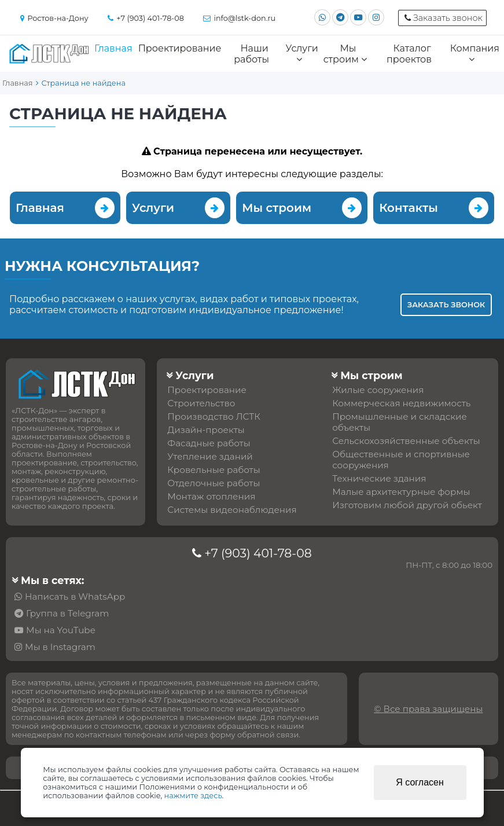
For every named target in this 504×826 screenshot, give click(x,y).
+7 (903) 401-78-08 (258, 553)
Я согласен (420, 782)
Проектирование (180, 48)
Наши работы (251, 54)
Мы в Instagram (60, 647)
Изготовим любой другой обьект (407, 505)
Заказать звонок (446, 305)
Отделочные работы (214, 483)
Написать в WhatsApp (75, 596)
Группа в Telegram (67, 613)
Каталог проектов (409, 54)
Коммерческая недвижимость (401, 403)
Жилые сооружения (378, 390)
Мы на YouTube (61, 630)
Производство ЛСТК (214, 416)
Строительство (201, 403)
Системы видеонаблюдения (232, 510)
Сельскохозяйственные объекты (406, 441)
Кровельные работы (214, 470)
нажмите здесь (193, 796)
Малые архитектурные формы (401, 492)
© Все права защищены (428, 709)
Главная (113, 48)
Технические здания (379, 478)
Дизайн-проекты (206, 430)
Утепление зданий (210, 456)
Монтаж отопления (211, 496)
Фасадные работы (209, 443)
